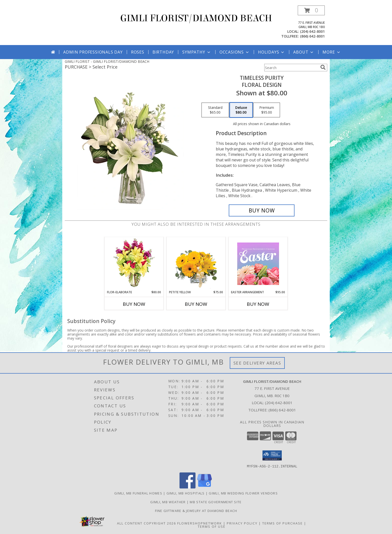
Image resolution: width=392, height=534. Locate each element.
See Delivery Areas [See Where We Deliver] (257, 363)
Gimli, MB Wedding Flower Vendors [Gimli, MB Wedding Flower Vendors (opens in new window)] (243, 493)
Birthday (163, 52)
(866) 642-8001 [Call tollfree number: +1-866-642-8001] (312, 36)
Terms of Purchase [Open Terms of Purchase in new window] (282, 523)
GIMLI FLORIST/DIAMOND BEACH (196, 18)
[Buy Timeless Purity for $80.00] (262, 210)
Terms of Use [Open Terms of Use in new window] (212, 526)
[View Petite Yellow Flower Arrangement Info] (196, 264)
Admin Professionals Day (93, 52)
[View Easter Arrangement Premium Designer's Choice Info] (258, 264)
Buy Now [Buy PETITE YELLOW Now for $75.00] (196, 304)
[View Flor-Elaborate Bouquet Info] (134, 264)
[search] (323, 67)
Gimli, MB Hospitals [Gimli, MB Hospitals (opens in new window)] (186, 493)
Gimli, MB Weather (168, 502)
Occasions (235, 52)
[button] (311, 10)
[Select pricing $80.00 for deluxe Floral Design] (241, 110)
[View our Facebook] (187, 487)
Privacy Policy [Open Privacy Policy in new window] (242, 523)
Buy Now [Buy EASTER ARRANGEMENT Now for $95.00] (258, 304)
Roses (138, 52)
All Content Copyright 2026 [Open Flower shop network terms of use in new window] (146, 523)
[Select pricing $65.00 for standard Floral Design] (215, 110)
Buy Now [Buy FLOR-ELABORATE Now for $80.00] (134, 304)
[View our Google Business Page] (204, 487)
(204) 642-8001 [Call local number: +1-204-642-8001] (312, 31)
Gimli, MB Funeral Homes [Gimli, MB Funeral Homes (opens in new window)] (138, 493)
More (332, 52)
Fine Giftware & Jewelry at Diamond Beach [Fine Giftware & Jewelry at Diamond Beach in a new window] (196, 510)
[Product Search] (291, 68)
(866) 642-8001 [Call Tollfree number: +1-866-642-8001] (282, 410)
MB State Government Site (216, 502)
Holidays (271, 52)
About (304, 52)
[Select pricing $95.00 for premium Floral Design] (267, 110)
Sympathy (197, 52)
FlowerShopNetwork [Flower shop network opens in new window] (200, 523)
